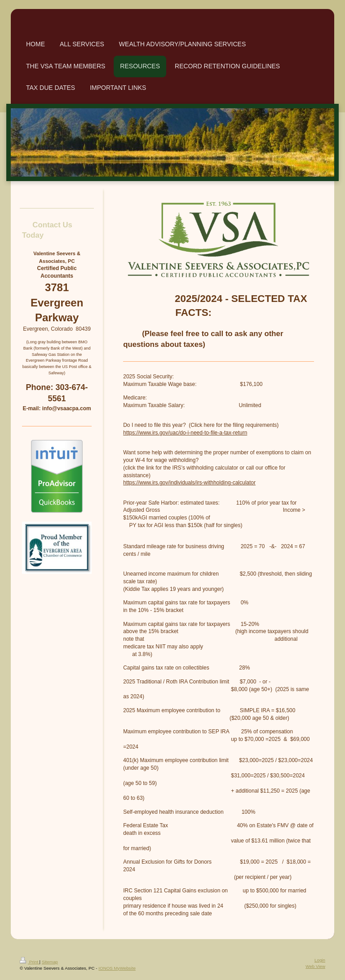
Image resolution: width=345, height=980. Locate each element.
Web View (315, 966)
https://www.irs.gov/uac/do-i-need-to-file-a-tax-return (185, 433)
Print (30, 962)
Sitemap (50, 962)
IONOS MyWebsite (117, 968)
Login (320, 960)
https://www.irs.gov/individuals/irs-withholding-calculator (189, 483)
